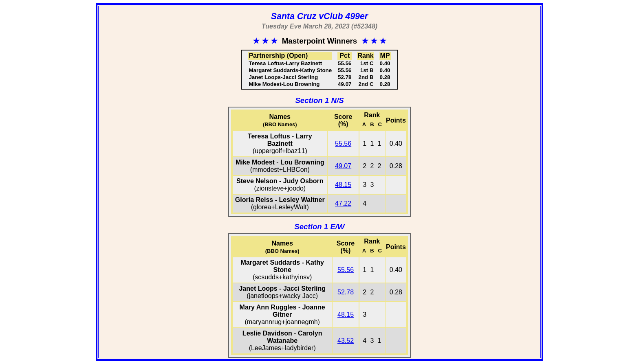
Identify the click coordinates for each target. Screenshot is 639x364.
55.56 (343, 144)
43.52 (346, 341)
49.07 (343, 166)
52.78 (346, 292)
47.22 (343, 203)
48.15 (343, 185)
